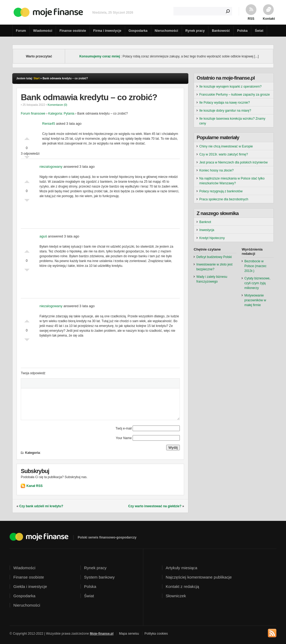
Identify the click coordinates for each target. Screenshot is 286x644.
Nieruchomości (166, 31)
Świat (259, 31)
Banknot (205, 222)
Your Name (124, 438)
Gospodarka (138, 31)
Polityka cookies (156, 634)
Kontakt (268, 19)
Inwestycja (207, 230)
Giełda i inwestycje (30, 586)
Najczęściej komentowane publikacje (199, 577)
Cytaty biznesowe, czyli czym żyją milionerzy (257, 283)
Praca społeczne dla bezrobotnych (224, 199)
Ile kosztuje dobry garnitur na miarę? (225, 111)
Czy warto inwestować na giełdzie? (155, 506)
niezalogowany (51, 167)
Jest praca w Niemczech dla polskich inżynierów (233, 162)
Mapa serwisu (129, 634)
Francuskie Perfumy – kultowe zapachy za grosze (235, 95)
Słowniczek (176, 596)
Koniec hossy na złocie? (217, 170)
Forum (21, 31)
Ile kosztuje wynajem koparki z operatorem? (230, 87)
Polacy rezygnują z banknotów (221, 191)
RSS (251, 19)
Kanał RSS (35, 486)
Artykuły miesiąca (181, 568)
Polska (242, 31)
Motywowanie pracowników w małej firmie (255, 300)
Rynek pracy (195, 31)
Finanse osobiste (73, 31)
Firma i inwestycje (107, 31)
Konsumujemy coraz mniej (100, 56)
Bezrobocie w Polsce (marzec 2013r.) (255, 266)
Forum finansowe (33, 114)
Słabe (27, 202)
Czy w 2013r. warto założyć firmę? (224, 154)
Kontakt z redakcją (182, 586)
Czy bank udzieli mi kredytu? (41, 506)
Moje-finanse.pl (102, 634)
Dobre (27, 137)
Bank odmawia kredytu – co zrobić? (89, 97)
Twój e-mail (124, 428)
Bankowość (221, 31)
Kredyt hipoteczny (212, 238)
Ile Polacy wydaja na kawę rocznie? (225, 103)
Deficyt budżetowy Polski (214, 257)
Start (36, 78)
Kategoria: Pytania (61, 114)
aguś (43, 236)
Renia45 (49, 124)
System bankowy (99, 577)
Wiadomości (43, 31)
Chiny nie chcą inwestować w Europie (226, 146)
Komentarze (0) (57, 105)
